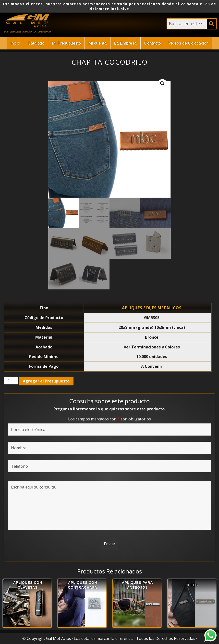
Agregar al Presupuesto (46, 381)
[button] (162, 83)
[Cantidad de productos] (11, 381)
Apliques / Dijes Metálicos (152, 308)
